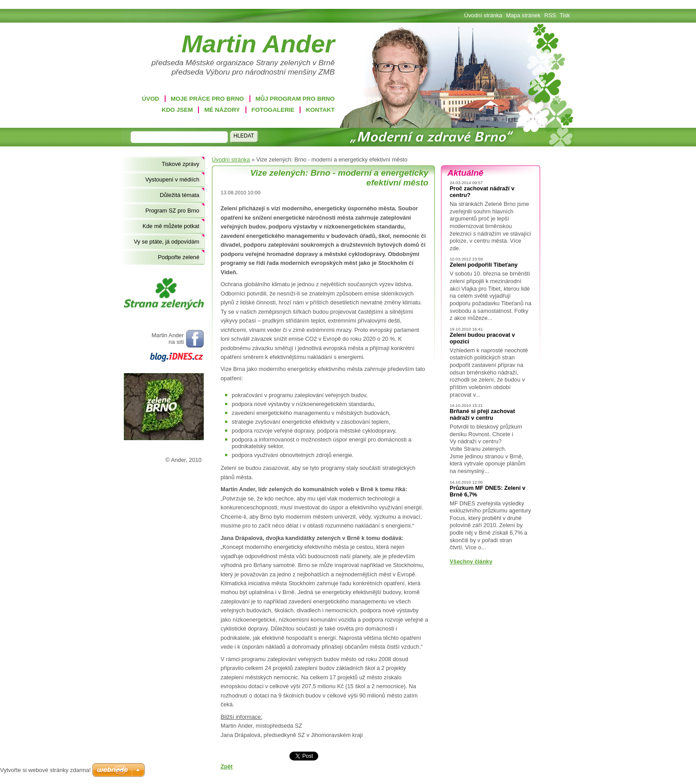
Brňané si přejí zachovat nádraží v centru (482, 414)
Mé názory (222, 110)
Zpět (227, 766)
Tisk (565, 15)
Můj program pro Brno (295, 99)
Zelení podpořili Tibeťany (484, 265)
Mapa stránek (523, 15)
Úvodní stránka (231, 160)
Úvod (151, 99)
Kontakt (320, 110)
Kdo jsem (177, 110)
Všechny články (471, 561)
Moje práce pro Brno (208, 99)
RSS (550, 15)
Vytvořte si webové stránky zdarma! (45, 770)
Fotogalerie (273, 110)
